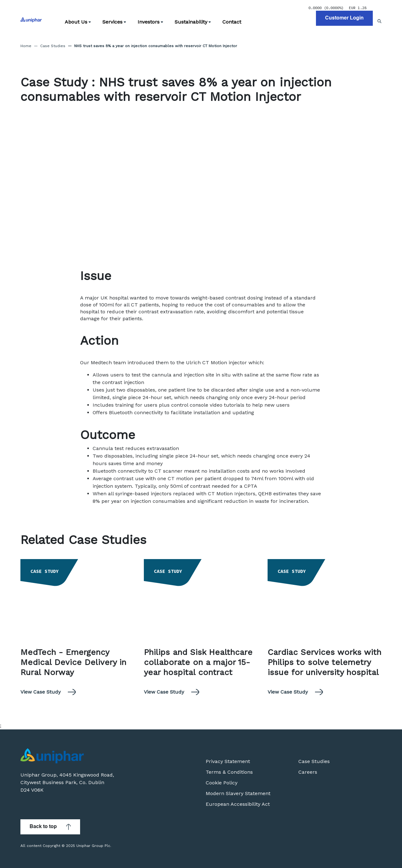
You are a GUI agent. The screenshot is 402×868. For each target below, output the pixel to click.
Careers (308, 772)
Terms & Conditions (229, 772)
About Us (78, 22)
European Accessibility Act (238, 804)
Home (26, 46)
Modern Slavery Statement (238, 793)
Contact (232, 22)
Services (114, 22)
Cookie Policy (222, 783)
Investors (150, 22)
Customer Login (344, 18)
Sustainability (193, 22)
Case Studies (53, 46)
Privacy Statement (228, 761)
